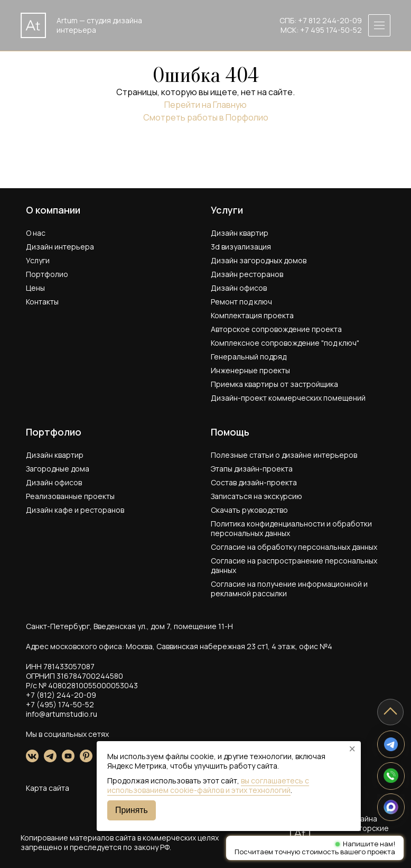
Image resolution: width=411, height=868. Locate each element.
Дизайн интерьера (60, 247)
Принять (132, 810)
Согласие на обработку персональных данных (294, 547)
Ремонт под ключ (241, 302)
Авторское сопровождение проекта (276, 329)
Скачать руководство (249, 510)
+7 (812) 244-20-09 (61, 695)
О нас (36, 233)
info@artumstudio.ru (62, 714)
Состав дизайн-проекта (254, 482)
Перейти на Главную (205, 105)
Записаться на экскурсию (256, 496)
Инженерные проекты (250, 370)
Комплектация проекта (252, 315)
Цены (35, 288)
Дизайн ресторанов (247, 274)
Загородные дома (58, 469)
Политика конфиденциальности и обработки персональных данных (291, 528)
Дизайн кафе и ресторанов (75, 510)
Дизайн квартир (240, 233)
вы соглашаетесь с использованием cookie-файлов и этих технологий (208, 785)
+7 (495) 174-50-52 (60, 704)
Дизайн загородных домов (259, 260)
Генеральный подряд (249, 357)
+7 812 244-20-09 (330, 20)
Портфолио (47, 274)
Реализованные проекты (70, 496)
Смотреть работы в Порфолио (206, 117)
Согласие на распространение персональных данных (294, 565)
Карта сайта (48, 788)
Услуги (38, 260)
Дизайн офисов (239, 288)
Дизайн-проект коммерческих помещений (288, 398)
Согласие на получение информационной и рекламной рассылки (289, 589)
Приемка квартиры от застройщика (274, 384)
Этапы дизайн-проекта (252, 469)
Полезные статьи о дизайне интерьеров (284, 455)
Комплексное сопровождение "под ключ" (285, 343)
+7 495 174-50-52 (331, 30)
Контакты (42, 302)
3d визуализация (241, 247)
